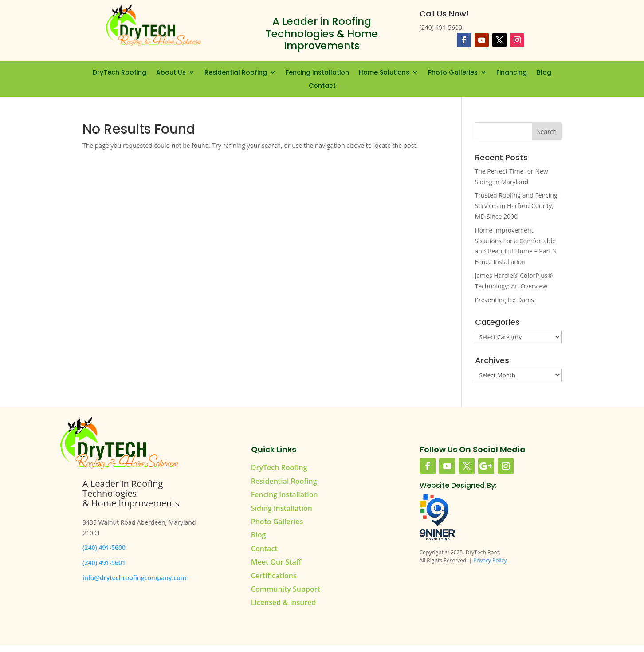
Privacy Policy (490, 560)
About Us (171, 73)
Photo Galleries (453, 73)
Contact (322, 86)
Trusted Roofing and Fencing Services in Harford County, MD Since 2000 (516, 206)
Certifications (274, 576)
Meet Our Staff (276, 562)
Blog (544, 73)
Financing (512, 73)
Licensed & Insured (284, 602)
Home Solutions (384, 73)
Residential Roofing (236, 73)
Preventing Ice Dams (505, 300)
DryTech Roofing (120, 73)
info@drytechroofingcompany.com (134, 578)
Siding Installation (282, 508)
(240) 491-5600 (104, 547)
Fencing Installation (317, 73)
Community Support (286, 589)
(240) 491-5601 (104, 563)
